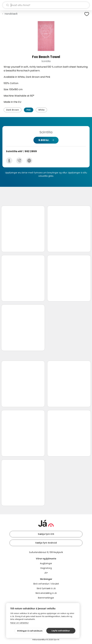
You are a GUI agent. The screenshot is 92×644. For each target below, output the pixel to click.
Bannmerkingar (46, 598)
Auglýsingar (46, 563)
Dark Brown (13, 110)
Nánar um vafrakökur (19, 623)
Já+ (46, 573)
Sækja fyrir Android (46, 543)
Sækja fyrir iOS (46, 534)
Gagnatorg (46, 568)
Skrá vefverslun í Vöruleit (46, 584)
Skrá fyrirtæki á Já (46, 588)
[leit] (46, 5)
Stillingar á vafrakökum (30, 631)
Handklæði (11, 14)
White (41, 110)
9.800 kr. (44, 140)
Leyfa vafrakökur (61, 631)
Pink (29, 110)
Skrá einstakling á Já (46, 593)
